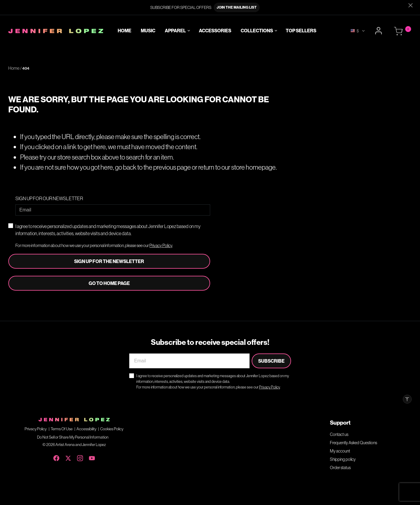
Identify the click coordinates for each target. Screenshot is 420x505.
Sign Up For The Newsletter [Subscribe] (109, 261)
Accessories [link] (215, 31)
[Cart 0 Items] (398, 31)
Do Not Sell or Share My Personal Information (73, 437)
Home (14, 68)
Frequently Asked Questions (353, 443)
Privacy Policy (161, 246)
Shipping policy (343, 459)
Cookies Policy (112, 429)
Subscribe (271, 361)
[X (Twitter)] (68, 457)
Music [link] (148, 31)
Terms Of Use (62, 429)
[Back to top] (407, 399)
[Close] (411, 5)
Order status (340, 468)
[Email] (113, 210)
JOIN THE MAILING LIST (237, 7)
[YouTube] (92, 457)
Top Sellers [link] (301, 31)
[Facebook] (56, 457)
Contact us (339, 434)
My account (340, 451)
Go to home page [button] (109, 283)
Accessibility (86, 429)
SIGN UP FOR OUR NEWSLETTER (49, 198)
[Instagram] (80, 457)
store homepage (253, 167)
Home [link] (124, 31)
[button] (379, 31)
